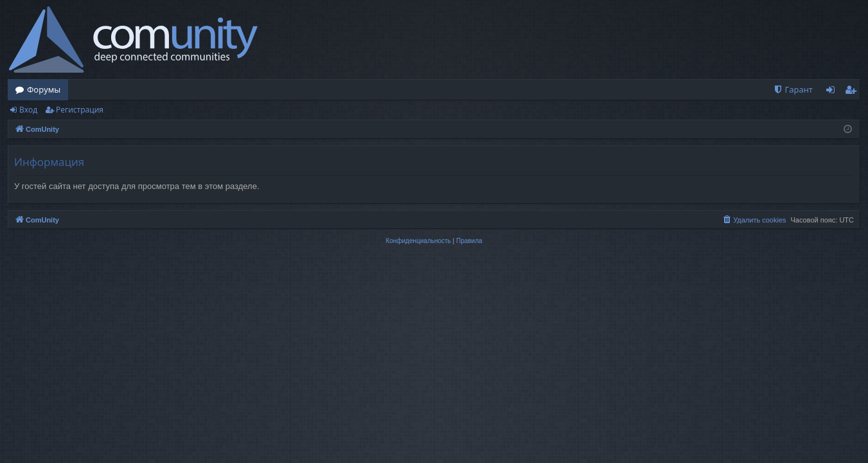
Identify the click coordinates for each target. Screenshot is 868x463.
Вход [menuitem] (833, 92)
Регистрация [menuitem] (854, 92)
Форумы (44, 89)
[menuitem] (793, 90)
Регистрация (80, 110)
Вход (28, 110)
